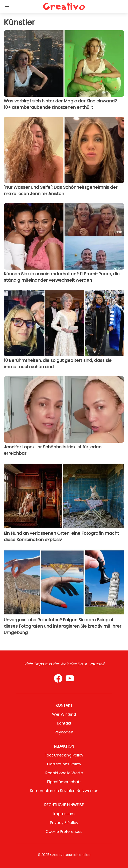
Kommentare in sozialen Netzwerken (64, 791)
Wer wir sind (64, 714)
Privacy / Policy (64, 823)
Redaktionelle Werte (64, 773)
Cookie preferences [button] (64, 831)
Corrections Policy (64, 764)
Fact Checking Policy (64, 755)
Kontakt (64, 723)
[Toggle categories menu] (7, 6)
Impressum (64, 814)
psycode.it (64, 732)
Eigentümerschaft (64, 782)
